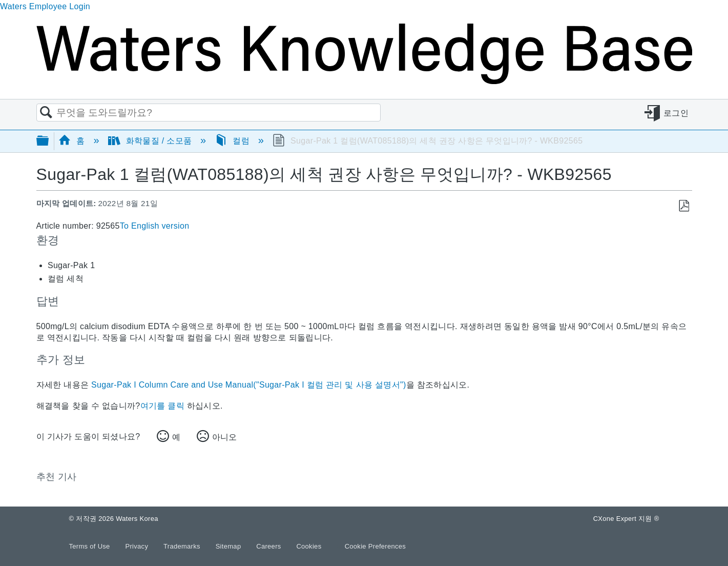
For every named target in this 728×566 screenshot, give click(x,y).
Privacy (138, 546)
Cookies (309, 546)
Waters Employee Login (45, 6)
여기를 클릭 (162, 406)
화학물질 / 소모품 (151, 141)
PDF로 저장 (684, 206)
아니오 (224, 437)
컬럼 (233, 141)
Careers (269, 546)
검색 (47, 113)
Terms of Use (91, 546)
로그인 (676, 113)
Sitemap (230, 546)
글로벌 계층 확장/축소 (49, 141)
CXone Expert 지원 (626, 519)
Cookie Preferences (376, 546)
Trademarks (183, 546)
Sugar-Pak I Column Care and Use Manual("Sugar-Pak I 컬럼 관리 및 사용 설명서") (249, 385)
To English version (155, 226)
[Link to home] (364, 81)
